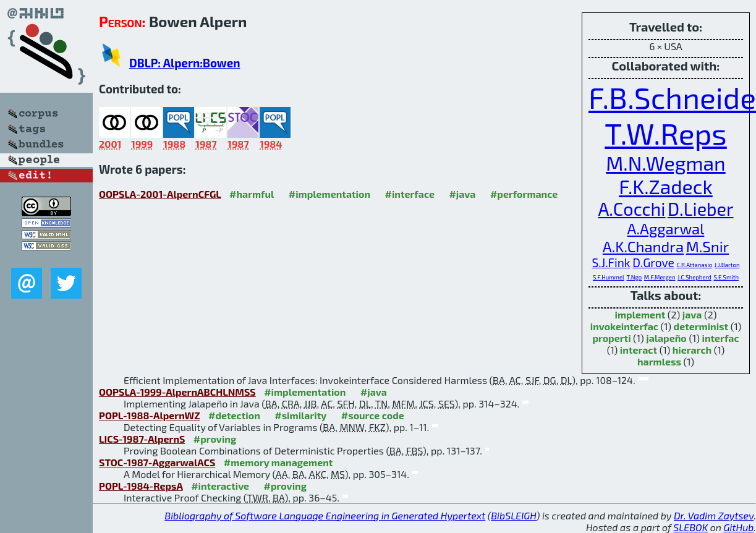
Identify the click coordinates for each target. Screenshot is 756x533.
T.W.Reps (665, 133)
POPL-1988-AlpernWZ (150, 415)
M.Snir (708, 246)
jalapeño (666, 338)
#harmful (252, 194)
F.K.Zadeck (665, 186)
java (692, 314)
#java (462, 194)
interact (639, 350)
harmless (659, 361)
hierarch (692, 350)
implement (640, 314)
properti (611, 338)
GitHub (739, 527)
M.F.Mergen (660, 277)
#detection (234, 415)
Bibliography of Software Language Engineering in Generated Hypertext (325, 515)
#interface (410, 194)
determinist (701, 326)
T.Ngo (635, 277)
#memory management (278, 462)
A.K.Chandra (643, 246)
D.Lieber (701, 209)
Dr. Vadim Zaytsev (714, 515)
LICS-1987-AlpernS (142, 439)
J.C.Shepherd (694, 277)
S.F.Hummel (609, 277)
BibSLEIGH (513, 515)
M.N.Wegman (665, 163)
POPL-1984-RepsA (141, 486)
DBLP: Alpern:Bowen (185, 63)
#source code (373, 415)
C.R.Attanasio (694, 265)
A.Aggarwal (666, 228)
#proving (215, 439)
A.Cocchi (631, 209)
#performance (524, 194)
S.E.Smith (726, 277)
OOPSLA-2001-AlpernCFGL (160, 194)
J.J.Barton (727, 265)
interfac (720, 338)
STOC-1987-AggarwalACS (157, 462)
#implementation (329, 194)
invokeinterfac (624, 326)
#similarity (300, 415)
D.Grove (653, 262)
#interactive (220, 486)
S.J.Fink (611, 262)
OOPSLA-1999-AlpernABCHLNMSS (177, 392)
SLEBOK (690, 527)
